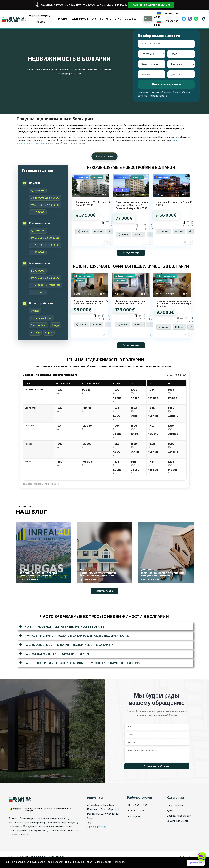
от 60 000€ (38, 212)
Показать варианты (166, 84)
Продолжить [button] (195, 862)
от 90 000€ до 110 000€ (45, 285)
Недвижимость (80, 19)
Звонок (83, 231)
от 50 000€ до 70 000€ (45, 238)
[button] (105, 626)
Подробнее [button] (119, 862)
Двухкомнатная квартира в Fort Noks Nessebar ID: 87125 (92, 302)
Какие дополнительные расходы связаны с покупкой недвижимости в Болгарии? (82, 663)
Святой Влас (39, 325)
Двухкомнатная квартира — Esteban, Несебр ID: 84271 (131, 302)
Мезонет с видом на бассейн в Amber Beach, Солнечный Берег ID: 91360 (174, 303)
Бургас (35, 311)
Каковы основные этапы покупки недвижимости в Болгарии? (69, 645)
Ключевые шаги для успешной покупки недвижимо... (164, 574)
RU (147, 19)
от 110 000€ (38, 293)
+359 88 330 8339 (97, 827)
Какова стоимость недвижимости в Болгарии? (58, 654)
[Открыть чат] (202, 857)
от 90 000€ (38, 252)
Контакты (106, 19)
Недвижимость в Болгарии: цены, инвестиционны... (39, 574)
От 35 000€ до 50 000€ (45, 198)
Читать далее (105, 156)
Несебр (35, 333)
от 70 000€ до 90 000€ (45, 245)
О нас (118, 19)
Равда (56, 325)
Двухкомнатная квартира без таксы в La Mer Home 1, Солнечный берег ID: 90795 (133, 205)
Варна (49, 333)
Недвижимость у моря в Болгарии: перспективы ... (99, 574)
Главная (63, 19)
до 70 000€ (38, 271)
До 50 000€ (38, 231)
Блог (94, 19)
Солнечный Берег (126, 195)
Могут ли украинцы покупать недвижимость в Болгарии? (65, 626)
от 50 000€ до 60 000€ (45, 205)
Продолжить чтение (28, 579)
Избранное (130, 19)
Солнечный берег (41, 318)
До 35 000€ (38, 191)
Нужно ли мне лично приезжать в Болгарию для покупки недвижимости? (77, 636)
